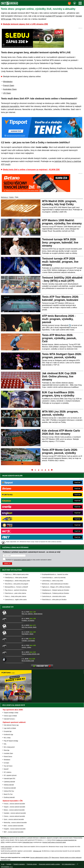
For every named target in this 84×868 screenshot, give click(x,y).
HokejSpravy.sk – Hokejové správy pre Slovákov (56, 518)
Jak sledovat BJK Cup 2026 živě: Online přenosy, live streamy (59, 376)
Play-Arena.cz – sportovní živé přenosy (16, 518)
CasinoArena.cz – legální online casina (16, 528)
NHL (5, 744)
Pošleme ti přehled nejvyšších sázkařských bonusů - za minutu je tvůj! (32, 480)
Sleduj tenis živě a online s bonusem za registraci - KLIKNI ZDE (31, 170)
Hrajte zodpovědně (6, 847)
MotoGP (6, 769)
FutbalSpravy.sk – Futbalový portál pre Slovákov (56, 521)
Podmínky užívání (32, 864)
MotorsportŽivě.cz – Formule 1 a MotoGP (16, 515)
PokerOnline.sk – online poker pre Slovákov (54, 528)
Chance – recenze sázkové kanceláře (14, 816)
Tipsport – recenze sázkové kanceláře (15, 807)
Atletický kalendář (9, 785)
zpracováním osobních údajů (22, 488)
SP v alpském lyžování (10, 775)
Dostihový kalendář (9, 797)
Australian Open (10, 89)
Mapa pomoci (55, 858)
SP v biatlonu (8, 772)
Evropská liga (8, 731)
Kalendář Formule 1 (9, 719)
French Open (9, 86)
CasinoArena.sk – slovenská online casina (54, 525)
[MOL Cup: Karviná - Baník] (11, 626)
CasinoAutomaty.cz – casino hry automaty (54, 506)
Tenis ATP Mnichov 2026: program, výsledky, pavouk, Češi (59, 338)
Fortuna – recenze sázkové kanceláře (14, 804)
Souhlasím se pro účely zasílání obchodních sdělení (29, 488)
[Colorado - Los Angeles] (11, 640)
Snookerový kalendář (10, 788)
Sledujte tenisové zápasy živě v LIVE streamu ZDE (25, 24)
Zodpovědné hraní (28, 842)
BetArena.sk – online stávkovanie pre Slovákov (55, 512)
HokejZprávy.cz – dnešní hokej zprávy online (17, 509)
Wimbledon (8, 82)
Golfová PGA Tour (9, 791)
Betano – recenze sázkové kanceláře (14, 810)
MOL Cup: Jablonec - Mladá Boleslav (32, 614)
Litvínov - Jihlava (26, 647)
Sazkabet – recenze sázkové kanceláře (15, 813)
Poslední (52, 470)
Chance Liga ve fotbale (10, 716)
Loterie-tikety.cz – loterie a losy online (52, 509)
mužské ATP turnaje (54, 16)
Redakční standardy (19, 864)
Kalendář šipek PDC (10, 779)
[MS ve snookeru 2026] (11, 660)
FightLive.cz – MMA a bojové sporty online (17, 503)
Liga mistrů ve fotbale (10, 728)
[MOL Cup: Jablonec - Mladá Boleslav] (11, 613)
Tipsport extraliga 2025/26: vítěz (31, 654)
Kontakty (9, 864)
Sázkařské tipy (8, 607)
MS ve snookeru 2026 (28, 661)
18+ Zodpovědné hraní (68, 864)
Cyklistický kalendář (9, 782)
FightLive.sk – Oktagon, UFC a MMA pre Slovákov (56, 515)
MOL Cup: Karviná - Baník (29, 627)
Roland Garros (8, 757)
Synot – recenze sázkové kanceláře (14, 819)
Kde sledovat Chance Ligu (11, 725)
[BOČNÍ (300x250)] (16, 701)
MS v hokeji (7, 738)
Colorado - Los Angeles (28, 641)
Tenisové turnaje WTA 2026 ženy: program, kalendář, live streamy (60, 242)
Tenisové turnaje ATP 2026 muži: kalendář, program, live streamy (60, 262)
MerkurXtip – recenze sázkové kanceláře (15, 823)
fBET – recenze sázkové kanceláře (14, 832)
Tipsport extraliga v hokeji (11, 713)
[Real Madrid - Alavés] (11, 633)
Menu (80, 3)
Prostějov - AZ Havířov (28, 620)
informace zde (37, 851)
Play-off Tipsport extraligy (11, 741)
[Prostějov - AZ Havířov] (11, 619)
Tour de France (8, 766)
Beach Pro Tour (8, 794)
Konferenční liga (8, 734)
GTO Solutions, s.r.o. (7, 867)
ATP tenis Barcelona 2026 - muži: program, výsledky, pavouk (59, 319)
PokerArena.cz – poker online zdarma (15, 521)
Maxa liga (7, 750)
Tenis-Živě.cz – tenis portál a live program (16, 512)
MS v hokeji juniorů (9, 747)
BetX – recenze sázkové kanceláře (14, 826)
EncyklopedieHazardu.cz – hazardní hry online (55, 503)
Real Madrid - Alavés (28, 634)
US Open (7, 93)
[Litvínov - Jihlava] (11, 646)
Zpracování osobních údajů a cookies (49, 864)
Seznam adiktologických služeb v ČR (40, 858)
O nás (3, 864)
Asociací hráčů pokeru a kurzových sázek (54, 842)
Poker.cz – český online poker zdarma (15, 525)
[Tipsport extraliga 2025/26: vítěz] (11, 653)
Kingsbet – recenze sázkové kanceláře (15, 829)
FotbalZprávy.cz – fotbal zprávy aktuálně (16, 506)
